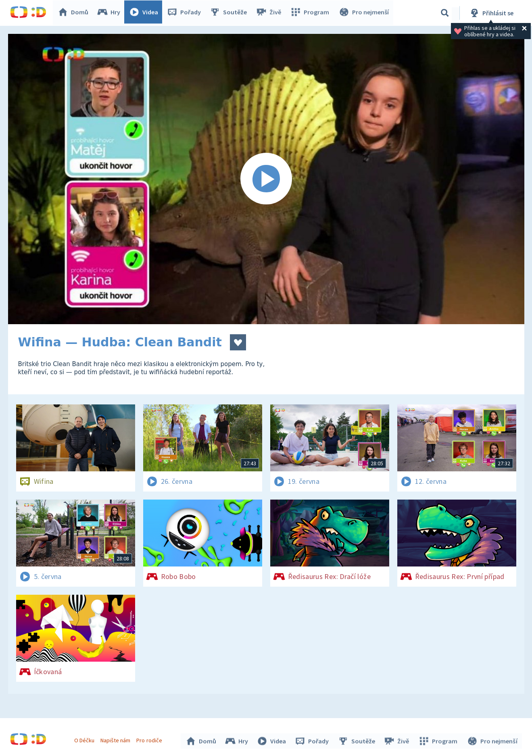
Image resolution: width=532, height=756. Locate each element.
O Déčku (86, 739)
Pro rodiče (150, 739)
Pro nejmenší (364, 13)
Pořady (186, 13)
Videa (146, 13)
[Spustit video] (266, 179)
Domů (75, 13)
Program (311, 13)
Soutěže (230, 13)
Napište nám (117, 739)
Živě (270, 13)
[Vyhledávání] (445, 13)
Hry (111, 13)
